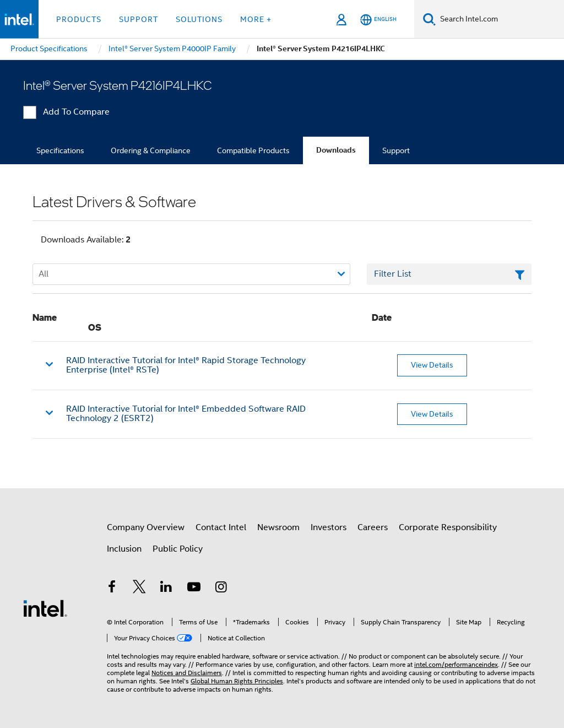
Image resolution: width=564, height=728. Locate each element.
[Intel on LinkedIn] (166, 589)
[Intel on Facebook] (112, 589)
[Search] (429, 19)
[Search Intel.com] (500, 19)
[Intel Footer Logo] (45, 608)
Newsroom (278, 527)
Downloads (336, 150)
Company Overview (146, 527)
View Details (432, 365)
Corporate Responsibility (448, 527)
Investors (329, 527)
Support (396, 150)
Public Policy (178, 549)
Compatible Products (253, 150)
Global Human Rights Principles (237, 681)
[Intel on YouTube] (194, 589)
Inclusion (124, 549)
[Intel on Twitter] (139, 589)
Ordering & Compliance (151, 150)
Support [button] (139, 19)
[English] (378, 20)
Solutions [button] (199, 19)
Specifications (60, 150)
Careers (373, 527)
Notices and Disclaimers (187, 673)
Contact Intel (221, 527)
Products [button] (79, 19)
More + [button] (256, 19)
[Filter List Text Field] (449, 274)
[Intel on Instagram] (221, 589)
